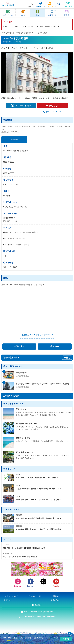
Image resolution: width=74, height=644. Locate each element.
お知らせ (7, 539)
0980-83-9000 (9, 162)
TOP (3, 33)
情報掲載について (57, 596)
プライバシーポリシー (35, 596)
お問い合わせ (56, 600)
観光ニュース (9, 469)
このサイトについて (11, 596)
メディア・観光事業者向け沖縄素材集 (38, 612)
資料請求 (38, 605)
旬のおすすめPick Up (13, 404)
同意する (66, 639)
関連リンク (8, 600)
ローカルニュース (11, 510)
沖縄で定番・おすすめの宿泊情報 (18, 33)
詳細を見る (10, 640)
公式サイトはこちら (11, 184)
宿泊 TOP (55, 346)
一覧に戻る (19, 346)
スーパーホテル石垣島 (39, 33)
